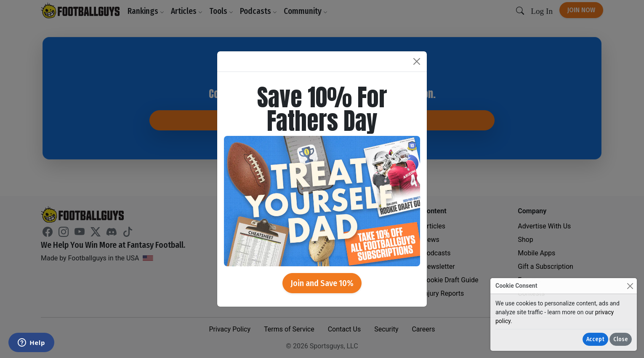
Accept (595, 339)
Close (621, 339)
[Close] (630, 286)
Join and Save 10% (322, 283)
